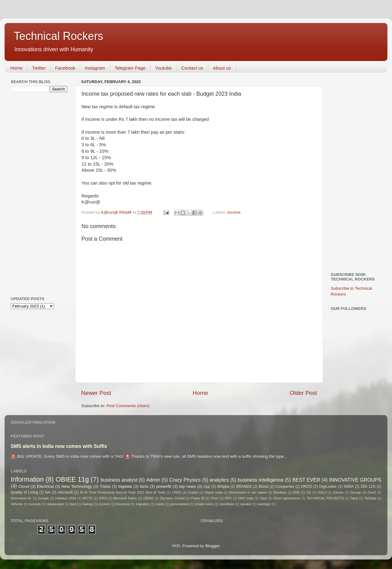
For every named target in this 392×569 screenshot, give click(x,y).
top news (188, 486)
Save (264, 498)
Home (17, 68)
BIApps (223, 487)
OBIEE (148, 498)
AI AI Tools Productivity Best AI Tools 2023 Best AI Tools (123, 492)
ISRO (103, 498)
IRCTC (88, 498)
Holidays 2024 (66, 498)
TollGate (370, 498)
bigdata (125, 486)
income (234, 212)
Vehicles (17, 504)
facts (144, 486)
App (207, 487)
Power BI (198, 498)
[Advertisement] (35, 193)
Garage (356, 492)
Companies (285, 487)
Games (338, 492)
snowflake (227, 504)
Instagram (95, 68)
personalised (179, 504)
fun (48, 492)
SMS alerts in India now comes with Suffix (59, 446)
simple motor (204, 504)
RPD (228, 498)
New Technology (77, 486)
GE (309, 492)
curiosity (35, 504)
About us (222, 68)
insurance (123, 504)
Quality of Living (24, 492)
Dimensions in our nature (248, 492)
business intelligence (261, 480)
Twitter (39, 68)
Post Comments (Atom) (128, 406)
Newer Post (96, 393)
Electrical (45, 486)
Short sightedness (287, 498)
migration (142, 504)
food (73, 504)
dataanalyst (55, 504)
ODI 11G (368, 487)
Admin (153, 480)
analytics (219, 480)
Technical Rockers (58, 36)
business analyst (119, 480)
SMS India (246, 498)
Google (44, 498)
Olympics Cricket (172, 498)
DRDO (307, 487)
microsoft (65, 492)
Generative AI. (21, 498)
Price (215, 498)
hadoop (88, 504)
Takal (354, 498)
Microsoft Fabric (125, 498)
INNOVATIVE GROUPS (355, 480)
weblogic (264, 504)
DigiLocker (328, 487)
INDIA (349, 487)
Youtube (163, 68)
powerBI (164, 486)
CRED (177, 492)
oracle (160, 504)
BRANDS (244, 487)
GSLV (322, 492)
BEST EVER (306, 480)
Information (27, 479)
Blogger (212, 546)
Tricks (105, 486)
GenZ (372, 492)
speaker (246, 504)
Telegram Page (130, 68)
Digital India (214, 492)
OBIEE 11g (72, 479)
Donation (280, 492)
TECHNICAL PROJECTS (325, 498)
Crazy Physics (185, 480)
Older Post (303, 393)
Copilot (193, 492)
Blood (264, 487)
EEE (296, 492)
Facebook (65, 68)
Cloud (24, 486)
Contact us (192, 68)
